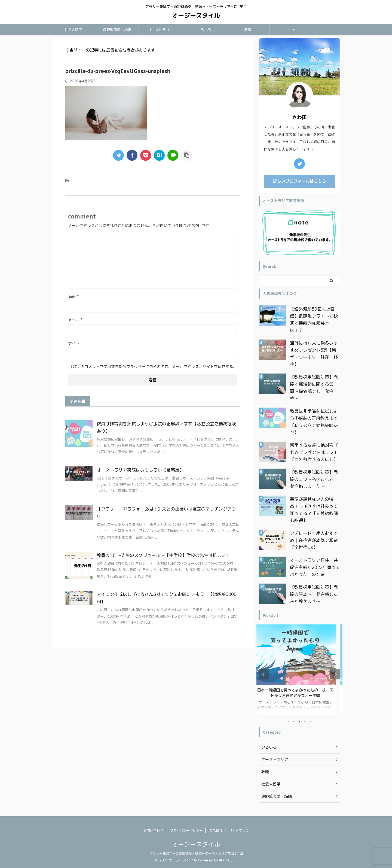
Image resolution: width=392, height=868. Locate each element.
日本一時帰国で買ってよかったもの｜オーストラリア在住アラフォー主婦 (299, 693)
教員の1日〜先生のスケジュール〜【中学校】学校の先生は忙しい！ (163, 555)
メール (75, 320)
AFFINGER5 (228, 860)
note (291, 30)
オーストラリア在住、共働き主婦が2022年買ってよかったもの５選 (315, 567)
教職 (248, 30)
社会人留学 (73, 30)
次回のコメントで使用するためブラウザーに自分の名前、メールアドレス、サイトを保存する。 (155, 367)
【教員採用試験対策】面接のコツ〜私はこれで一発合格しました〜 (314, 479)
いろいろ (204, 30)
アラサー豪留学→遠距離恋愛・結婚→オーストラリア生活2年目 (196, 853)
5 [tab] (310, 722)
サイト (74, 343)
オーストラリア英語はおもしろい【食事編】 (140, 470)
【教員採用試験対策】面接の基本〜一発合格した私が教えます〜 (314, 594)
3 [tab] (299, 722)
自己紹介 (216, 831)
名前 (73, 296)
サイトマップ (239, 831)
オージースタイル (196, 15)
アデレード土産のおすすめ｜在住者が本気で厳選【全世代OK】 (314, 540)
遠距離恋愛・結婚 (117, 30)
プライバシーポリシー (186, 831)
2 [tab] (294, 722)
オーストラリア (160, 30)
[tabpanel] (299, 670)
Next (335, 674)
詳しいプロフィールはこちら (300, 181)
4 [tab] (305, 722)
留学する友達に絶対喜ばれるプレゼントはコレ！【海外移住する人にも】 (314, 452)
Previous (264, 674)
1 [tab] (289, 722)
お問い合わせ (153, 831)
